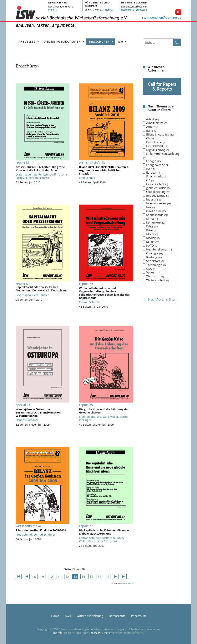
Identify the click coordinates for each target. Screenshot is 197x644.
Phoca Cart (128, 583)
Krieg (150, 226)
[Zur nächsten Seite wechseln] (116, 577)
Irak (149, 207)
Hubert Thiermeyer (37, 178)
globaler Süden (156, 188)
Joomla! (58, 633)
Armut (151, 127)
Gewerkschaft (155, 184)
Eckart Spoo (23, 295)
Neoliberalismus (158, 250)
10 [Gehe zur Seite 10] (51, 577)
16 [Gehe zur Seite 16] (99, 577)
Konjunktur (154, 223)
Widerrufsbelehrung (90, 616)
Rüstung (152, 257)
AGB (68, 616)
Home (55, 616)
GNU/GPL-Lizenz (100, 633)
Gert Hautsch (41, 295)
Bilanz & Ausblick (158, 135)
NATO (150, 246)
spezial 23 (23, 405)
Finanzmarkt (155, 176)
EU (149, 169)
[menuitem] (28, 42)
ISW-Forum (154, 211)
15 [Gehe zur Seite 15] (91, 577)
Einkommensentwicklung (161, 156)
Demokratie (154, 142)
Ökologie (153, 253)
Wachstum (153, 276)
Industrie (152, 200)
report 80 (23, 284)
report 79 (86, 284)
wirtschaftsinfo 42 (29, 526)
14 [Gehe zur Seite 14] (83, 577)
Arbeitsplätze (155, 123)
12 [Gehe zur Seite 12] (67, 577)
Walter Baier (87, 541)
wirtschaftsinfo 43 (92, 163)
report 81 (23, 163)
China (150, 138)
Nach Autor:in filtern (163, 300)
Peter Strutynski (107, 541)
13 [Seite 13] (75, 577)
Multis (151, 242)
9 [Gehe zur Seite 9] (43, 577)
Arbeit (151, 119)
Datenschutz (117, 616)
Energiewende (156, 165)
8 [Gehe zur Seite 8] (35, 577)
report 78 (86, 405)
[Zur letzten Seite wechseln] (124, 577)
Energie (152, 161)
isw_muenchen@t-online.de (161, 17)
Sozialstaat (153, 261)
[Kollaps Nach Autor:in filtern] (145, 300)
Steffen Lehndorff (45, 174)
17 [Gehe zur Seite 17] (108, 577)
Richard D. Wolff (113, 538)
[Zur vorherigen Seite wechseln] (27, 577)
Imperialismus (156, 196)
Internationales (157, 203)
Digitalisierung (156, 150)
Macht (150, 234)
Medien (151, 238)
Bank (150, 131)
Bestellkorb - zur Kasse (134, 10)
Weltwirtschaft (156, 280)
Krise (150, 230)
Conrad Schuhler (90, 302)
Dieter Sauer (24, 174)
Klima (151, 219)
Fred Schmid (87, 178)
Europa (152, 173)
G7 (148, 180)
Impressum (139, 616)
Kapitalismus (155, 215)
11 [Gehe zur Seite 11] (59, 577)
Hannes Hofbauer (27, 420)
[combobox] (158, 42)
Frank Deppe (87, 417)
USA (149, 269)
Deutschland (155, 146)
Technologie (154, 265)
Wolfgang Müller (108, 417)
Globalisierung (157, 192)
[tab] (162, 200)
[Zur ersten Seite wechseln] (19, 577)
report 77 (86, 526)
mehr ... (52, 10)
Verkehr (152, 273)
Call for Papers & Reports (162, 86)
